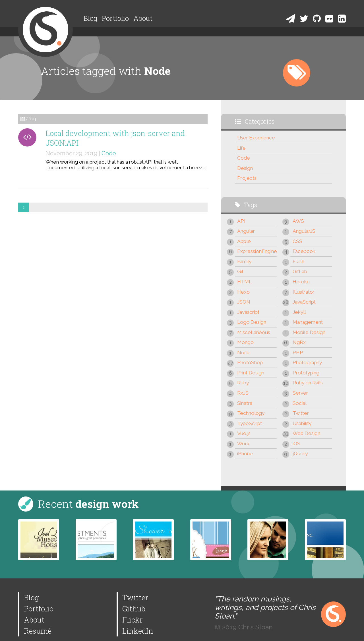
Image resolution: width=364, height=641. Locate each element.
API (241, 221)
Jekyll (299, 312)
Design (245, 168)
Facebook (304, 251)
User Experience (256, 138)
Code (109, 153)
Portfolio (115, 18)
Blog (90, 18)
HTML (244, 282)
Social (300, 403)
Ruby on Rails (308, 383)
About (143, 18)
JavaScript (304, 302)
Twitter (301, 413)
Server (300, 393)
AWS (298, 221)
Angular (246, 231)
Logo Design (252, 322)
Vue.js (244, 433)
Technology (251, 413)
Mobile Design (309, 332)
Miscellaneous (254, 332)
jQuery (300, 454)
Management (308, 322)
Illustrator (304, 292)
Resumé (38, 631)
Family (244, 261)
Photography (307, 362)
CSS (297, 241)
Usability (302, 423)
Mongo (245, 342)
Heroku (301, 282)
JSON (244, 302)
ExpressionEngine (257, 251)
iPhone (245, 454)
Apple (244, 241)
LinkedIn (138, 631)
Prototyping (306, 373)
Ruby (243, 383)
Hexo (243, 292)
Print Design (251, 373)
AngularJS (304, 231)
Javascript (248, 312)
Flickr (133, 620)
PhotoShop (250, 362)
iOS (296, 444)
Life (241, 148)
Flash (298, 261)
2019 (31, 119)
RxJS (243, 393)
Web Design (306, 433)
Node (244, 353)
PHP (298, 353)
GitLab (300, 271)
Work (243, 444)
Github (134, 609)
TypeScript (250, 423)
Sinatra (245, 403)
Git (240, 271)
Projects (247, 178)
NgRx (299, 342)
